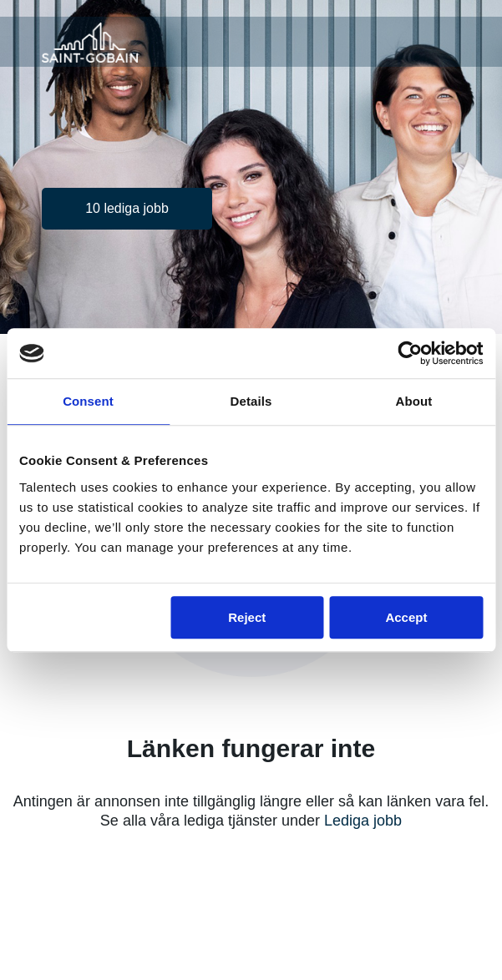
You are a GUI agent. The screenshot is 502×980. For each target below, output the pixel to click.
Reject (247, 617)
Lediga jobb (363, 821)
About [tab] (414, 401)
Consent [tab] (88, 401)
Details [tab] (251, 401)
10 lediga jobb (127, 208)
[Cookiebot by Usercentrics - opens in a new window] (410, 353)
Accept (406, 617)
